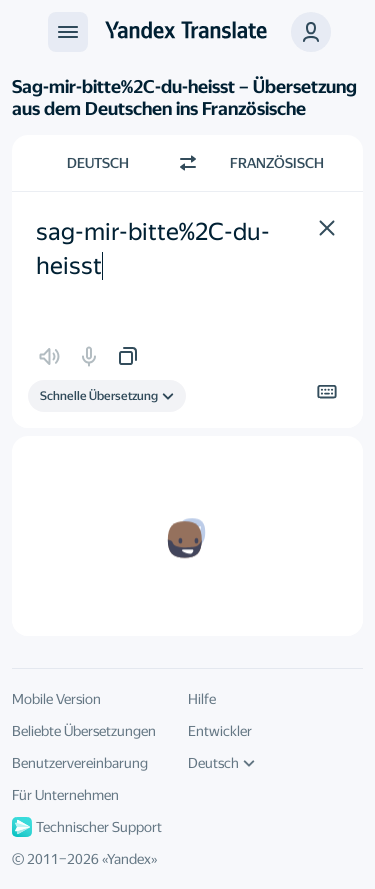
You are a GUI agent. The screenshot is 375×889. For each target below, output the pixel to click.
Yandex (129, 859)
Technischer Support (87, 827)
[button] (311, 32)
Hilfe (202, 699)
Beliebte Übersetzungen (84, 731)
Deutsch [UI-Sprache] (221, 763)
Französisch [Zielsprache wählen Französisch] (277, 163)
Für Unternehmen (65, 795)
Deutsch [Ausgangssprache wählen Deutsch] (98, 163)
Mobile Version (56, 699)
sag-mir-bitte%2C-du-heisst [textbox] (153, 249)
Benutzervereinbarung (80, 763)
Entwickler (220, 731)
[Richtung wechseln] (188, 163)
